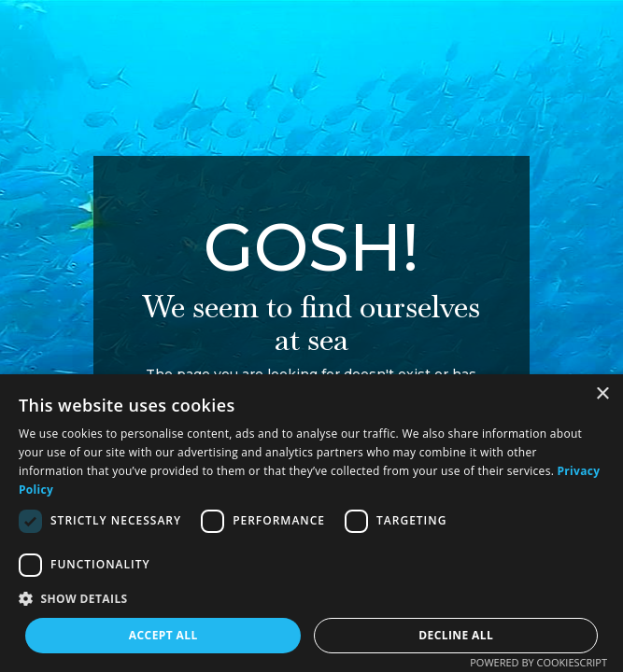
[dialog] (311, 523)
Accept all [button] (163, 635)
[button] (311, 599)
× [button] (602, 394)
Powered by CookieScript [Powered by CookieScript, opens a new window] (538, 662)
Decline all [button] (456, 635)
